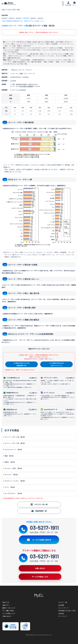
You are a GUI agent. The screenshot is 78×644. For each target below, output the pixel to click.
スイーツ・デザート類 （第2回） (15, 437)
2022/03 (18, 18)
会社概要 (61, 605)
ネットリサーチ (63, 608)
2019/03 (26, 18)
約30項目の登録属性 (27, 86)
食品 (18, 9)
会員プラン (6, 605)
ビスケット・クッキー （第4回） (15, 481)
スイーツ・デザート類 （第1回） (15, 443)
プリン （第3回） (10, 487)
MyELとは (6, 602)
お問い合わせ (7, 616)
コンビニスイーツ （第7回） (13, 450)
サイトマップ (63, 616)
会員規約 (61, 613)
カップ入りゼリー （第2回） (13, 493)
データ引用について (9, 613)
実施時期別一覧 (39, 511)
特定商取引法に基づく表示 (67, 611)
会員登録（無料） (24, 32)
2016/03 (33, 18)
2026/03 (4, 18)
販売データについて (9, 608)
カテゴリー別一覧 (39, 504)
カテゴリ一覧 (11, 9)
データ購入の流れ (8, 611)
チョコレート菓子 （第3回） (13, 468)
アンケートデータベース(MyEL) (10, 4)
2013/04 (40, 18)
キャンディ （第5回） (11, 475)
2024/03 (11, 18)
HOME (3, 9)
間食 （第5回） (9, 456)
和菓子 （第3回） (10, 462)
